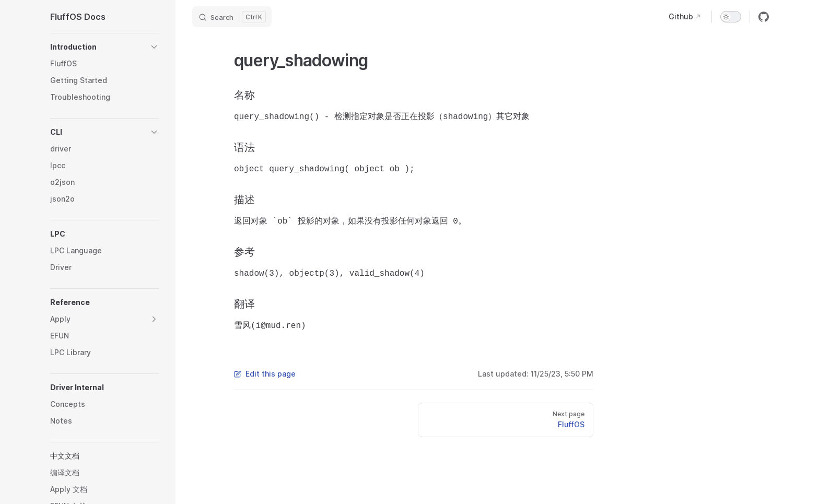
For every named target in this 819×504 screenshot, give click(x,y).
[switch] (731, 17)
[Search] (232, 17)
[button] (104, 47)
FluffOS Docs (78, 17)
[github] (764, 17)
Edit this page (265, 374)
